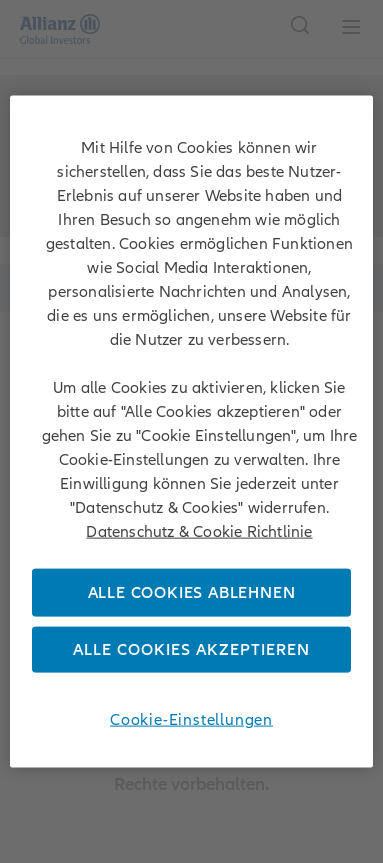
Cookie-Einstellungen (191, 720)
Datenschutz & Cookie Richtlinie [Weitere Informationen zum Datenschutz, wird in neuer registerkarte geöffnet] (199, 531)
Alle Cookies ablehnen (192, 592)
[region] (192, 431)
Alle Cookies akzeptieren (191, 650)
